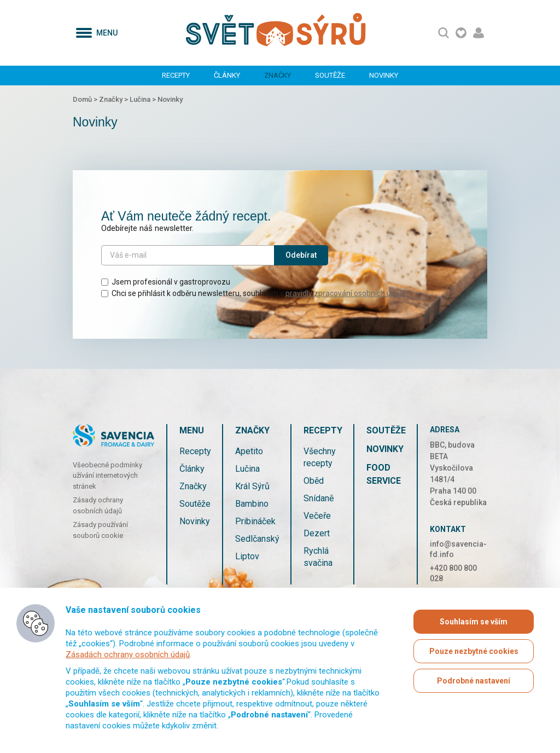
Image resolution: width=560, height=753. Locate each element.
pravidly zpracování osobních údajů (346, 293)
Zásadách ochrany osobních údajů (128, 654)
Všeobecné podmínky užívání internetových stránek (107, 476)
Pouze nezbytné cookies (474, 651)
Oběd (314, 481)
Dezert (317, 533)
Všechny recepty (320, 457)
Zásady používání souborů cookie (100, 530)
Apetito (249, 451)
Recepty (176, 75)
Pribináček (255, 521)
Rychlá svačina (318, 557)
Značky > (114, 99)
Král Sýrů (252, 486)
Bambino (252, 504)
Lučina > (144, 99)
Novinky (384, 75)
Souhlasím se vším (474, 622)
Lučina (247, 469)
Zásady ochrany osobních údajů (98, 505)
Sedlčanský (257, 539)
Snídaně (319, 498)
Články (227, 75)
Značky (278, 75)
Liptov (247, 556)
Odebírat (301, 255)
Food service (384, 474)
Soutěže (330, 75)
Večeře (317, 516)
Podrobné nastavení (474, 681)
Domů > (86, 99)
